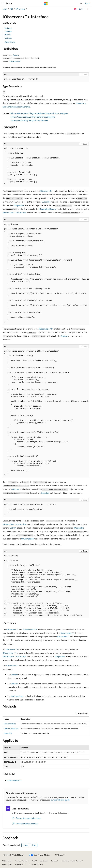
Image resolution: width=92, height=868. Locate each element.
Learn (5, 9)
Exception (45, 493)
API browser (20, 9)
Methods (8, 38)
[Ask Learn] (75, 9)
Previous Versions (22, 861)
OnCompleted (27, 539)
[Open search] (81, 3)
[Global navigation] (3, 3)
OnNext (64, 336)
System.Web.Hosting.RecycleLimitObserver (29, 120)
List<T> (13, 528)
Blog (33, 861)
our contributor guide (60, 800)
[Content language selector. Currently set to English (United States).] (14, 855)
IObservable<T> (46, 329)
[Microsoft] (46, 3)
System (16, 55)
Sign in (87, 3)
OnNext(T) (8, 733)
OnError (16, 489)
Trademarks (19, 864)
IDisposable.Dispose (48, 209)
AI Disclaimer (7, 861)
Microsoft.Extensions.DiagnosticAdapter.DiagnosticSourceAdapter (39, 113)
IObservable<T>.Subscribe (14, 213)
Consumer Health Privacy (71, 861)
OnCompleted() (10, 724)
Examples (8, 31)
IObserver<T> (46, 191)
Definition (8, 28)
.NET (11, 9)
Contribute (44, 861)
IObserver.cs (14, 61)
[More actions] (87, 9)
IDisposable (19, 205)
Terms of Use (7, 864)
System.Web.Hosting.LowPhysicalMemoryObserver (33, 117)
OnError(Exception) (11, 728)
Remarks (8, 35)
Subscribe (46, 202)
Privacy (54, 861)
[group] (46, 273)
